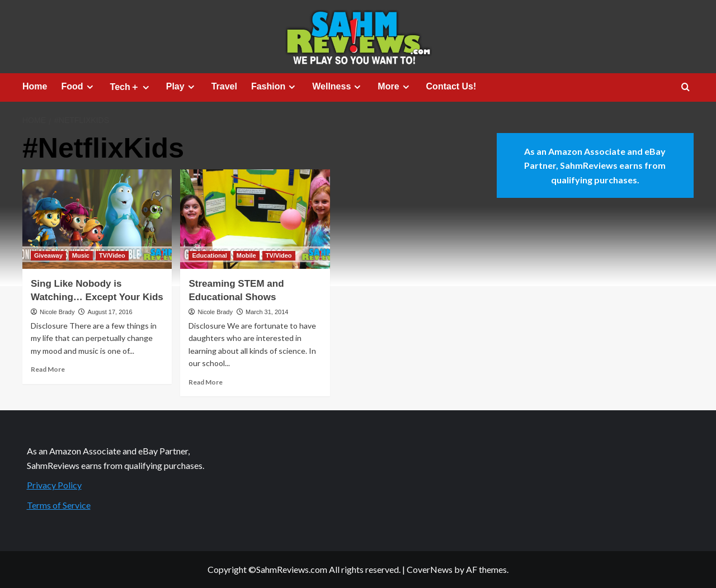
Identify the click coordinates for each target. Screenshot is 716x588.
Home (35, 86)
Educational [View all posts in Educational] (209, 255)
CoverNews (430, 569)
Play (182, 87)
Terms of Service (59, 505)
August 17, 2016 (110, 312)
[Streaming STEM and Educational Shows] (255, 219)
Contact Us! (451, 86)
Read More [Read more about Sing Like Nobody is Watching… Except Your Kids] (48, 369)
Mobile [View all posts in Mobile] (246, 255)
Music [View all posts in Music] (81, 255)
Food (78, 87)
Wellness (338, 87)
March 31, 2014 (267, 312)
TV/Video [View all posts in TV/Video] (112, 255)
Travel (224, 86)
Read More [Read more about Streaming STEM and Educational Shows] (206, 382)
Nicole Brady (57, 312)
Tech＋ (131, 87)
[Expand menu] (90, 87)
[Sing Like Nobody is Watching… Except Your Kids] (97, 219)
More (395, 87)
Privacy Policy (54, 485)
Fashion (275, 87)
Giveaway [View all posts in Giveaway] (48, 255)
